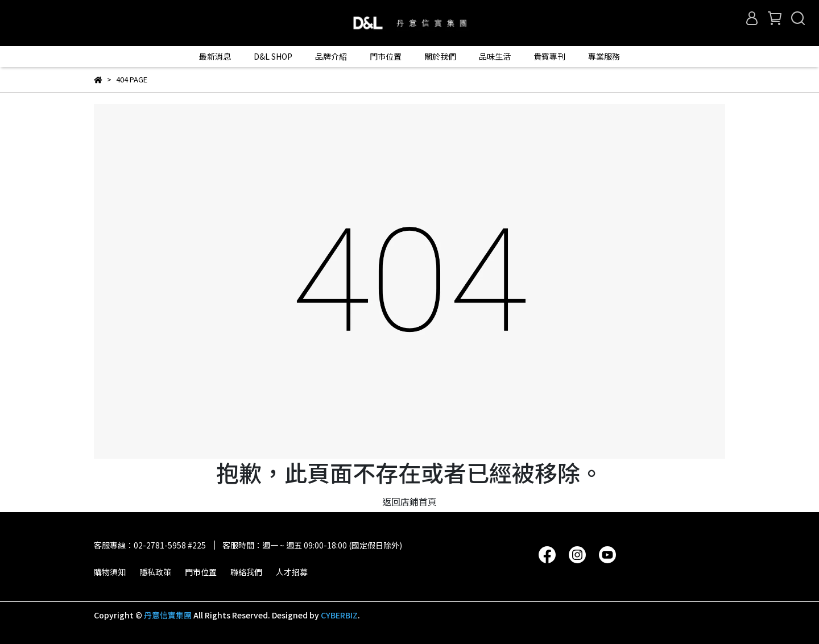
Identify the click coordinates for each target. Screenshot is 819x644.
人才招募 (292, 572)
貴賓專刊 (549, 56)
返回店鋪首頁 (409, 501)
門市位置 (201, 572)
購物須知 (110, 572)
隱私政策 (155, 572)
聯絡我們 (246, 572)
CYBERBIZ (339, 615)
